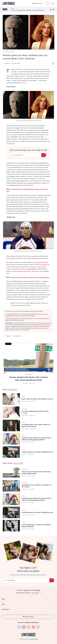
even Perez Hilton (11, 258)
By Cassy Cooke (16, 63)
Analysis (6, 63)
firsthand (32, 292)
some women (19, 292)
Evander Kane (36, 256)
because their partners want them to (21, 271)
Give (48, 3)
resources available (12, 295)
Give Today (36, 593)
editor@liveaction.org (15, 319)
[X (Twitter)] (51, 10)
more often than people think (40, 262)
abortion (24, 74)
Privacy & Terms (34, 639)
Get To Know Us (28, 609)
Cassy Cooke (18, 463)
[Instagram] (53, 10)
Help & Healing (37, 3)
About (28, 599)
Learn (28, 604)
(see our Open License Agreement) (40, 328)
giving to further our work (40, 314)
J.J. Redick (28, 256)
